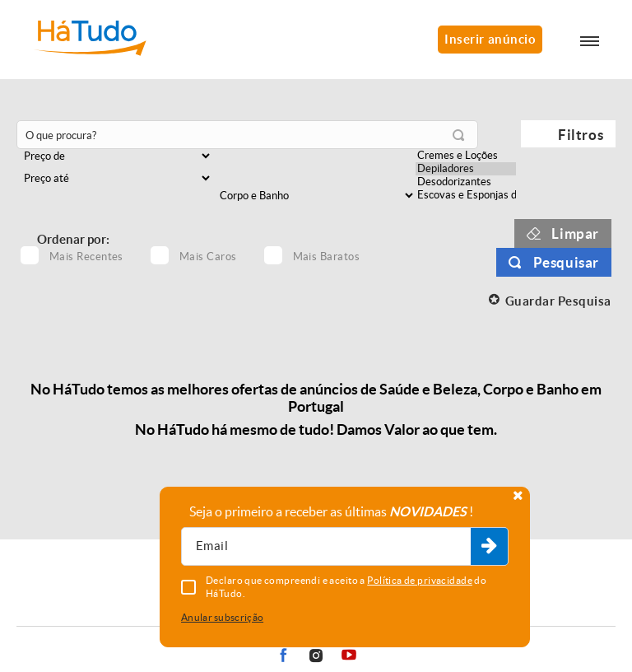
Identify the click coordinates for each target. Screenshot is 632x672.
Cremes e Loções (465, 156)
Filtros (581, 135)
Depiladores (465, 169)
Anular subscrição (222, 617)
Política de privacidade (420, 580)
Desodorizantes (465, 182)
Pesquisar (566, 262)
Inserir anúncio (490, 39)
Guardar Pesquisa (558, 301)
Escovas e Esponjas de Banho (465, 195)
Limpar (575, 233)
